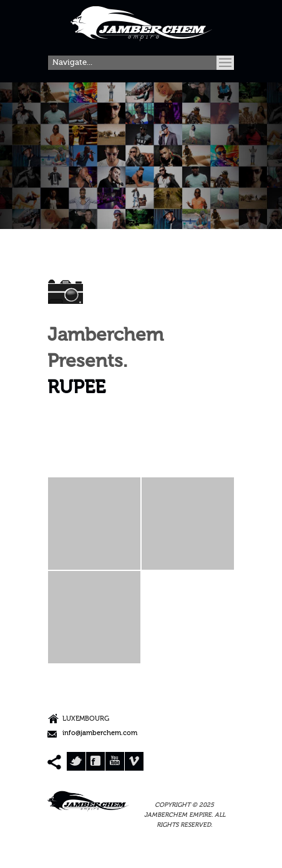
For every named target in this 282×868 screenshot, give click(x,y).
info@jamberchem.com (100, 734)
